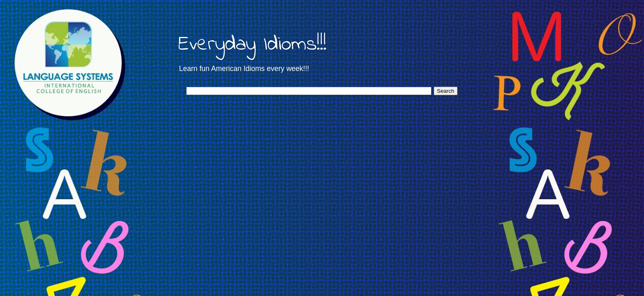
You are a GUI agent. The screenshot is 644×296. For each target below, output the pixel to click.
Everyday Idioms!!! (252, 45)
